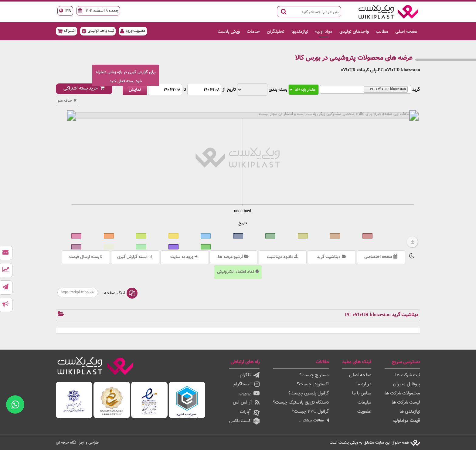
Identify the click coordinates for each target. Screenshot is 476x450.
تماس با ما (362, 393)
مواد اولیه (324, 32)
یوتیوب (249, 393)
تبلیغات (364, 403)
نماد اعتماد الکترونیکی (238, 272)
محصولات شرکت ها (402, 393)
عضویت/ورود (133, 31)
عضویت (364, 412)
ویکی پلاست (229, 32)
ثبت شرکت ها (408, 375)
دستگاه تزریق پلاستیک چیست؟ (301, 403)
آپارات (250, 412)
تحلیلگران (276, 32)
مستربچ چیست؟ (314, 375)
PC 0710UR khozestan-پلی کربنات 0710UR (381, 70)
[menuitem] (243, 115)
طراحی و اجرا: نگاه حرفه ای (77, 443)
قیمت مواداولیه (406, 421)
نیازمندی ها (410, 412)
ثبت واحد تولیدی (98, 31)
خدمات (253, 32)
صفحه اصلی (406, 32)
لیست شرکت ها (406, 403)
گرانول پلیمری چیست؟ (309, 393)
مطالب (382, 32)
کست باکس (244, 421)
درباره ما (364, 384)
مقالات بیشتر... (314, 420)
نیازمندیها (300, 32)
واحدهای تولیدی (354, 32)
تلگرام (250, 375)
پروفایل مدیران (407, 384)
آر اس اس (246, 403)
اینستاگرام (246, 384)
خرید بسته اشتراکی (84, 88)
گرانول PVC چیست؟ (310, 412)
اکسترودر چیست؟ (313, 384)
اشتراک (66, 31)
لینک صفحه (121, 293)
